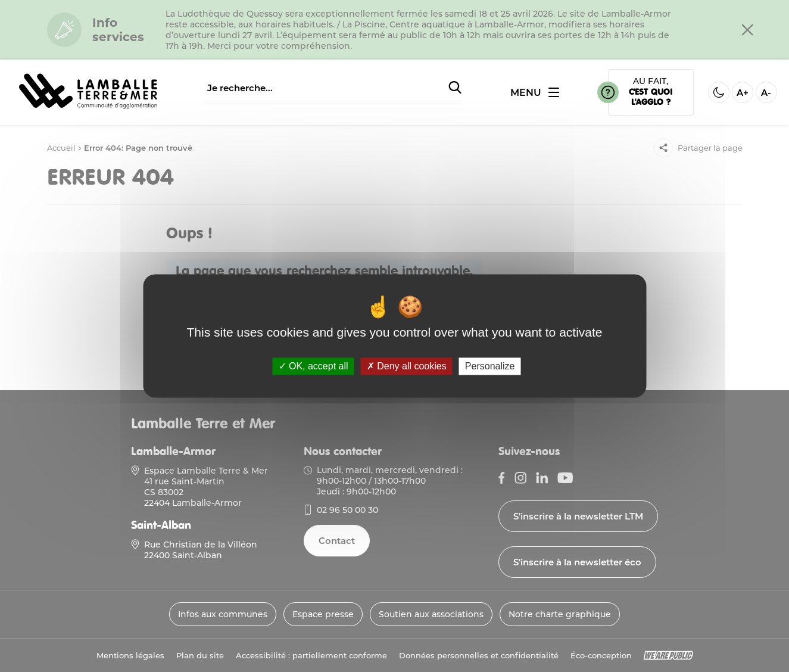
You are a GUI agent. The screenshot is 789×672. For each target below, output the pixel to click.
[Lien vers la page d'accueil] (88, 107)
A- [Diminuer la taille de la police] (766, 93)
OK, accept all (314, 366)
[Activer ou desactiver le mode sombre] (719, 92)
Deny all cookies (407, 366)
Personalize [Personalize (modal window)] (490, 366)
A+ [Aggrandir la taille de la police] (743, 93)
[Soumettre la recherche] (455, 88)
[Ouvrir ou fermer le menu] (535, 93)
